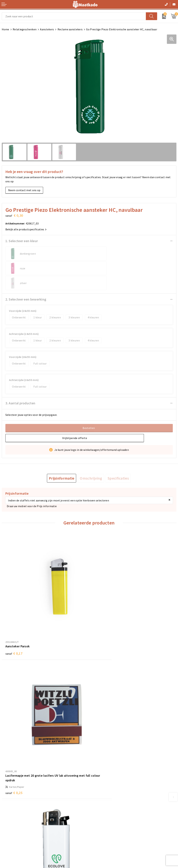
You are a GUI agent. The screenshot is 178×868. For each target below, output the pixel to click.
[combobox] (74, 16)
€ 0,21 (14, 734)
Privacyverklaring (102, 827)
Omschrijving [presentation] (91, 463)
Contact (7, 815)
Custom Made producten (106, 785)
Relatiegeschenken (25, 29)
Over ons (96, 774)
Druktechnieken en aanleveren (110, 790)
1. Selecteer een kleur (22, 241)
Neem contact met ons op (24, 190)
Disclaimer (97, 832)
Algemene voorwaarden (105, 815)
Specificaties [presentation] (118, 463)
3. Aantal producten (20, 388)
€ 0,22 (101, 744)
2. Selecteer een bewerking (26, 285)
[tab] (62, 463)
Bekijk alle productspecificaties (26, 229)
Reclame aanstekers (70, 29)
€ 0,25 (101, 626)
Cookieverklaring (101, 821)
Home (5, 29)
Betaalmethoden (12, 821)
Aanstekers (47, 29)
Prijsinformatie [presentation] (62, 463)
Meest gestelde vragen (105, 779)
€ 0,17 (14, 616)
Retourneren (10, 827)
